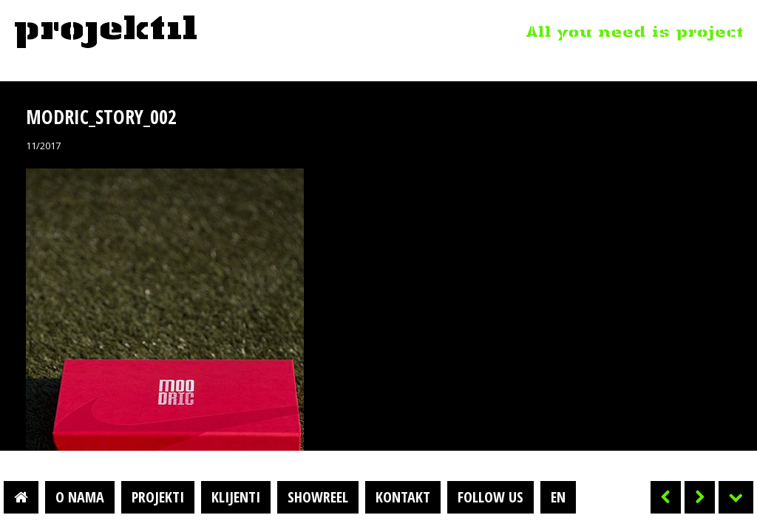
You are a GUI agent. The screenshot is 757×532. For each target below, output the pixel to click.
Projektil (106, 33)
